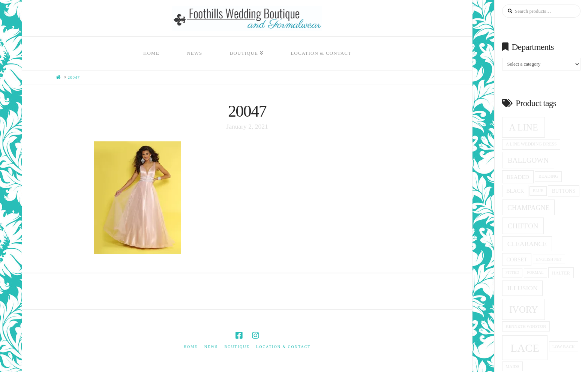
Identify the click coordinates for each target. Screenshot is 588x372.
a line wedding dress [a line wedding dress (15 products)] (531, 144)
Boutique (237, 347)
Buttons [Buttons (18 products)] (564, 191)
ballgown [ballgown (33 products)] (528, 160)
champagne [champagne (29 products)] (528, 208)
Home (191, 347)
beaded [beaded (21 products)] (518, 177)
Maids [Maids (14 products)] (512, 366)
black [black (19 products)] (515, 191)
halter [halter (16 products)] (561, 273)
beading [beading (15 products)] (548, 176)
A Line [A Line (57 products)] (524, 127)
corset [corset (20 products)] (517, 259)
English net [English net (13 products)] (549, 259)
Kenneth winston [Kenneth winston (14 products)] (526, 326)
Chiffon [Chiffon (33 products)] (523, 226)
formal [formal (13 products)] (535, 272)
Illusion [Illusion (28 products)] (523, 288)
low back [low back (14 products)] (564, 346)
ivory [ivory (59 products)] (524, 310)
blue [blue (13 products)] (538, 191)
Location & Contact (283, 347)
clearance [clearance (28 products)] (527, 244)
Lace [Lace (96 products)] (525, 348)
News (211, 347)
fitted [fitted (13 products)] (512, 272)
